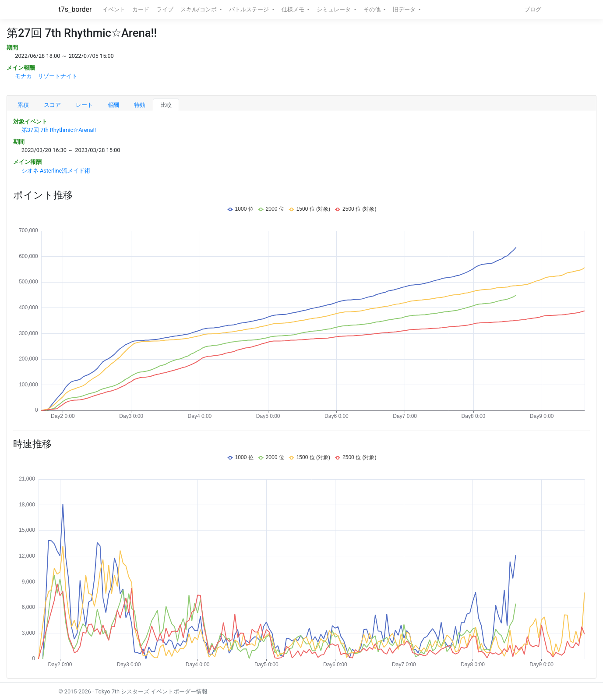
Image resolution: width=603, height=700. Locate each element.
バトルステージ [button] (250, 9)
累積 (23, 105)
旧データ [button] (405, 9)
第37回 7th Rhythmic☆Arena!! (59, 130)
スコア (52, 105)
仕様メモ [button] (294, 9)
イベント (114, 9)
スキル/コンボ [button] (199, 9)
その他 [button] (373, 9)
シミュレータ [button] (334, 9)
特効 (140, 105)
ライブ (165, 9)
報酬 (113, 105)
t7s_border (75, 9)
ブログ (533, 9)
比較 (166, 105)
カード (141, 9)
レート (84, 105)
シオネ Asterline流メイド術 (56, 171)
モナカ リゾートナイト (46, 76)
